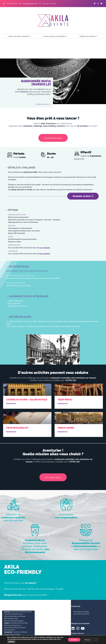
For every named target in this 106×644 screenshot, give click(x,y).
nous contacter (45, 248)
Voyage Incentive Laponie (12, 637)
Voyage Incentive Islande (12, 634)
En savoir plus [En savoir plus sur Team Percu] (63, 404)
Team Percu (65, 400)
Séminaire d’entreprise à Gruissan (15, 627)
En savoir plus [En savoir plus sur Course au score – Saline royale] (11, 404)
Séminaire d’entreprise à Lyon (13, 614)
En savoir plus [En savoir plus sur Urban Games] (63, 432)
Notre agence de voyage (81, 612)
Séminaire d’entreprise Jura (13, 625)
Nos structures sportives (81, 614)
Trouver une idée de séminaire (20, 36)
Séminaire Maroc (10, 630)
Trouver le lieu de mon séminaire (55, 36)
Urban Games (66, 428)
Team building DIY (17, 428)
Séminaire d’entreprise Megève (14, 621)
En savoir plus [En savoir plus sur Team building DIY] (11, 432)
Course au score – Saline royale (27, 400)
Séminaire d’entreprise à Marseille (15, 616)
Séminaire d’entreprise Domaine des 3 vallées (16, 623)
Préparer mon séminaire (89, 36)
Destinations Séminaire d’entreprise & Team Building (18, 612)
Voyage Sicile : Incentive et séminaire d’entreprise (16, 632)
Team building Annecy (11, 618)
